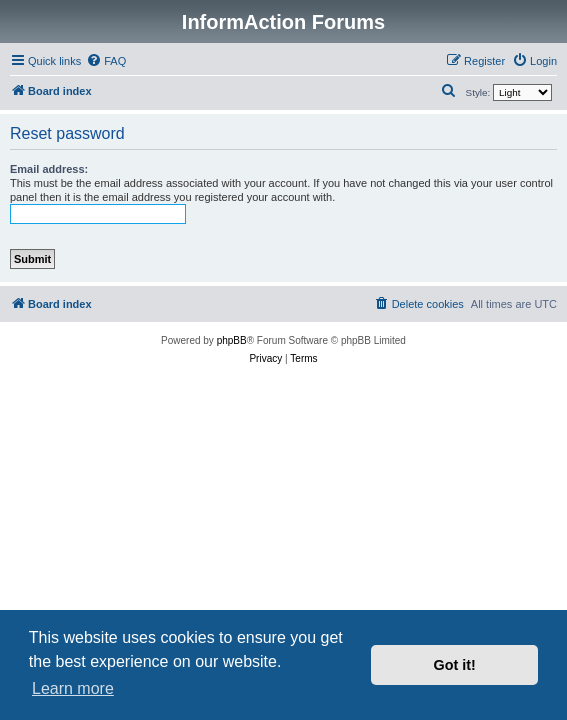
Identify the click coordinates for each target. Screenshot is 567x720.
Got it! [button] (455, 665)
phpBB (232, 340)
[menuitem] (106, 61)
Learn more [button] (73, 688)
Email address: (49, 169)
